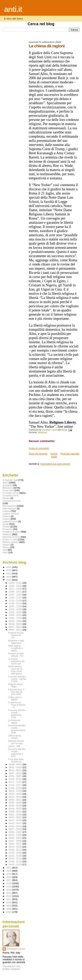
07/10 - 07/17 (16, 785)
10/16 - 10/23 (16, 612)
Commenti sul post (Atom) (55, 464)
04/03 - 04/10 (16, 826)
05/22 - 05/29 (16, 806)
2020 (9, 871)
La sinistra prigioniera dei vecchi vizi (16, 661)
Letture (6, 519)
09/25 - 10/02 (16, 621)
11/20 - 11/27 (16, 598)
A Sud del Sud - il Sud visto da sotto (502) (16, 692)
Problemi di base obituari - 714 (16, 655)
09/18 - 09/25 (16, 624)
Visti (5, 550)
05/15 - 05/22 (16, 809)
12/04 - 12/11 (16, 592)
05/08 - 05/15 (16, 812)
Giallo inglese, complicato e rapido (15, 648)
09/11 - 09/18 (16, 627)
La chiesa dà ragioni (14, 721)
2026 (9, 567)
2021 (9, 868)
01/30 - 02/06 (16, 853)
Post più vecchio (70, 454)
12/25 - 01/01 (16, 583)
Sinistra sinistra (10, 542)
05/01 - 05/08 (16, 815)
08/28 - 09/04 (16, 764)
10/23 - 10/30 (16, 609)
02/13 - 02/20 (16, 847)
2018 (9, 877)
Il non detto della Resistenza (16, 760)
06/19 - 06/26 (16, 794)
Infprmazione (9, 508)
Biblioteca (42, 432)
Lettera (6, 511)
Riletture (7, 534)
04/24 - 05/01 (16, 817)
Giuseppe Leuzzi (16, 949)
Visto (5, 552)
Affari (5, 483)
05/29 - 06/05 (16, 803)
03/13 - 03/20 (16, 835)
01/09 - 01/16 (16, 861)
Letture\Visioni (10, 521)
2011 (9, 899)
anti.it (13, 9)
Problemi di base (11, 532)
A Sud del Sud (10, 480)
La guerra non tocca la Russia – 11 (17, 705)
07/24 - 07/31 (16, 779)
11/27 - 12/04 (16, 595)
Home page (54, 455)
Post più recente (38, 454)
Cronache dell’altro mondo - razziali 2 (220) (17, 679)
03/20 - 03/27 (16, 832)
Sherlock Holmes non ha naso (16, 742)
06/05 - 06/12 (16, 800)
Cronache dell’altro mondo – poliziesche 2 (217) (17, 753)
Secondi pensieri (11, 537)
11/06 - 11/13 (16, 603)
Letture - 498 (14, 746)
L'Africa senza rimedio (15, 737)
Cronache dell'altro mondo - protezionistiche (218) (17, 729)
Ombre (6, 526)
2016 (9, 883)
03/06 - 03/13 (16, 838)
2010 (9, 902)
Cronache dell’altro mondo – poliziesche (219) (17, 714)
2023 (9, 577)
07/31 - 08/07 (16, 776)
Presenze (8, 529)
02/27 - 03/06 (16, 841)
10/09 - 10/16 (16, 615)
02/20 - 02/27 (16, 844)
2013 (9, 893)
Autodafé (7, 485)
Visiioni (6, 545)
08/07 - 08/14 (16, 773)
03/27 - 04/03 (16, 829)
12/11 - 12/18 (16, 589)
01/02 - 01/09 (16, 864)
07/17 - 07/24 (16, 782)
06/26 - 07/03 (16, 791)
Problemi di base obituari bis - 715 (16, 635)
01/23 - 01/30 (16, 856)
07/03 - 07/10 (16, 788)
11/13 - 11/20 (16, 601)
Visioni (6, 547)
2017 (9, 880)
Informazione (9, 506)
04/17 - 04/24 (16, 820)
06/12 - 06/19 (16, 797)
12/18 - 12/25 (16, 586)
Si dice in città (10, 539)
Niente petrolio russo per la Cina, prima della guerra (15, 670)
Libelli (6, 524)
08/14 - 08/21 (16, 770)
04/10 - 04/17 (16, 823)
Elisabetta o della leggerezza (16, 642)
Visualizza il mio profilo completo (11, 968)
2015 (9, 886)
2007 (9, 912)
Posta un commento (39, 448)
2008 (9, 909)
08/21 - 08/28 (16, 767)
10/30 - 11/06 (16, 606)
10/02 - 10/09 (16, 618)
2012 (9, 896)
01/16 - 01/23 (16, 858)
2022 (9, 580)
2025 (9, 570)
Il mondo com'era (12, 501)
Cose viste (8, 490)
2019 (9, 874)
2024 (9, 573)
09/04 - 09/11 (16, 630)
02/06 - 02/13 (16, 850)
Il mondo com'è (10, 493)
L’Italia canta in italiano (15, 698)
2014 (9, 890)
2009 (9, 906)
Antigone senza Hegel (15, 685)
